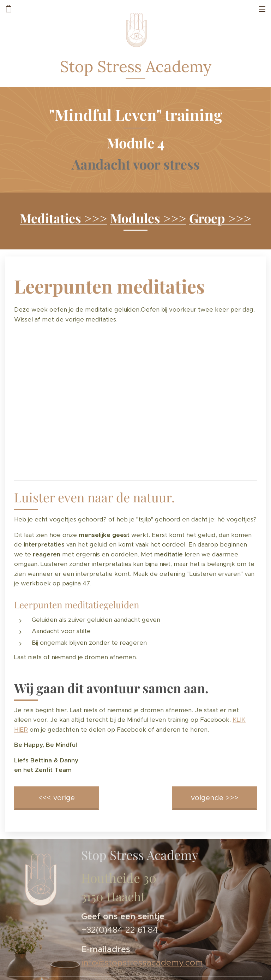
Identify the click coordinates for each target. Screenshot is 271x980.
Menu (262, 9)
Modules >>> (148, 218)
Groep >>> (220, 218)
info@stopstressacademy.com (142, 963)
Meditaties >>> (64, 218)
